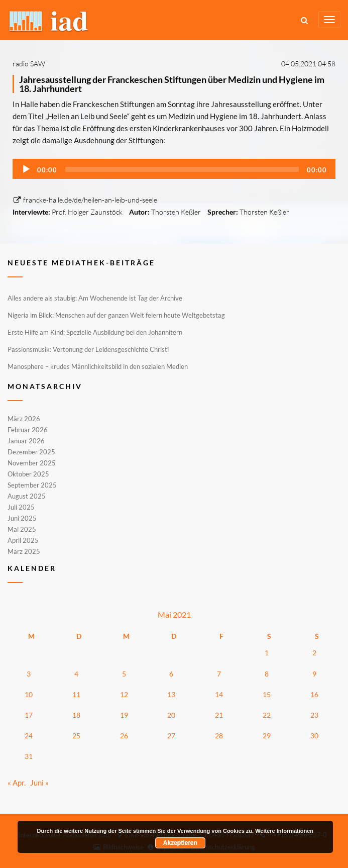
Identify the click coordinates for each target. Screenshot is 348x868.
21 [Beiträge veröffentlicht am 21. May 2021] (219, 715)
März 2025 (24, 551)
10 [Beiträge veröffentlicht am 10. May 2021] (29, 694)
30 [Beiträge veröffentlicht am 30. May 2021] (314, 736)
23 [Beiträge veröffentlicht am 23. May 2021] (314, 715)
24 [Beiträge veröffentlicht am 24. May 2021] (29, 736)
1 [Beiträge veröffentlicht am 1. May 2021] (267, 653)
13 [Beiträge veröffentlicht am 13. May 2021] (171, 694)
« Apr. (17, 783)
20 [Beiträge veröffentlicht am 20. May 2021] (171, 715)
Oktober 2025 (28, 474)
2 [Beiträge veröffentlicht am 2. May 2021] (314, 653)
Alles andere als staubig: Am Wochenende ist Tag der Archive (95, 298)
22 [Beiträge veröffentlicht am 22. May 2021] (267, 715)
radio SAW (29, 64)
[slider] (182, 169)
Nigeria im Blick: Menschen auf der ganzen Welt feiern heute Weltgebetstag (116, 315)
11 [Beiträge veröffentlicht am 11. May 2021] (76, 694)
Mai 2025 (22, 529)
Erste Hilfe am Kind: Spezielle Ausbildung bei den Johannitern (95, 332)
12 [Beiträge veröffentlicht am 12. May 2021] (124, 694)
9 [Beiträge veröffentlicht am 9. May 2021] (314, 674)
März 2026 (24, 419)
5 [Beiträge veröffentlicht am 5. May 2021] (124, 674)
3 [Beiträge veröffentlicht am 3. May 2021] (29, 674)
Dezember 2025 (31, 452)
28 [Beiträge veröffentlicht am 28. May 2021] (219, 736)
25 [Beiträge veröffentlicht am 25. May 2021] (76, 736)
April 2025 (23, 540)
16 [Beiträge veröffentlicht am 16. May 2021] (314, 694)
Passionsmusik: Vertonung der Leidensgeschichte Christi (88, 349)
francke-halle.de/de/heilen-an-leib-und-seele (85, 200)
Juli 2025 (21, 507)
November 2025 (32, 463)
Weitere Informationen (284, 831)
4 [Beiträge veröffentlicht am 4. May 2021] (76, 674)
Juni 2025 (22, 518)
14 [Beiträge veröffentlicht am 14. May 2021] (219, 694)
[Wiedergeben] (26, 169)
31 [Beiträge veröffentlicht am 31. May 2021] (29, 756)
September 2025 (32, 485)
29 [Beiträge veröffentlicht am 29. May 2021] (267, 736)
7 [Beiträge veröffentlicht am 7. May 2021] (219, 674)
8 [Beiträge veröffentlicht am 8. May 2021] (267, 674)
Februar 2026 (28, 430)
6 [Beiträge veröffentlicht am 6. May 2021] (171, 674)
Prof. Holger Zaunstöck (87, 212)
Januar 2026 (26, 441)
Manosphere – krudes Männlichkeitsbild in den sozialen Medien (98, 366)
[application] (174, 169)
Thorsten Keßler (176, 212)
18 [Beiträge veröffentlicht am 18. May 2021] (76, 715)
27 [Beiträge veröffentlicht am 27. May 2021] (171, 736)
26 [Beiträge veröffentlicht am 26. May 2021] (124, 736)
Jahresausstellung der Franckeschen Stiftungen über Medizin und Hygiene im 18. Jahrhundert (172, 84)
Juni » (39, 783)
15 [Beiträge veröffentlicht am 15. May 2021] (267, 694)
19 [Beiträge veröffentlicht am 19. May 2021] (124, 715)
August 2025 (27, 496)
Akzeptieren (180, 843)
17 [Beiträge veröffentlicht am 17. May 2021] (29, 715)
